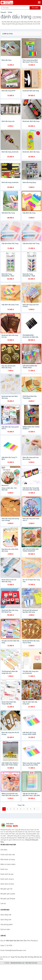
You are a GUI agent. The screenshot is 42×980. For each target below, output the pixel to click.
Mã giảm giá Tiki (6, 889)
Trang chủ (3, 12)
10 (34, 809)
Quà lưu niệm (5, 929)
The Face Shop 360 (21, 957)
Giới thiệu (4, 850)
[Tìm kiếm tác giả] (16, 8)
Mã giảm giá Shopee (8, 899)
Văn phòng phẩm (7, 925)
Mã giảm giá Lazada (8, 894)
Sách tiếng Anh (6, 920)
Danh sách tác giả (7, 874)
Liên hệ (3, 904)
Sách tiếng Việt (6, 915)
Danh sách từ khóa (7, 884)
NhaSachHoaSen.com (18, 963)
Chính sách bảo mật (8, 855)
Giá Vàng (30, 957)
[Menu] (39, 2)
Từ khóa (10, 12)
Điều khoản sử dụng (8, 859)
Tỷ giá (12, 957)
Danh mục (4, 869)
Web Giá (36, 957)
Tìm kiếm (35, 8)
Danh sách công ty (7, 879)
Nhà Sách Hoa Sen (31, 963)
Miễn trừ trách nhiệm (8, 864)
